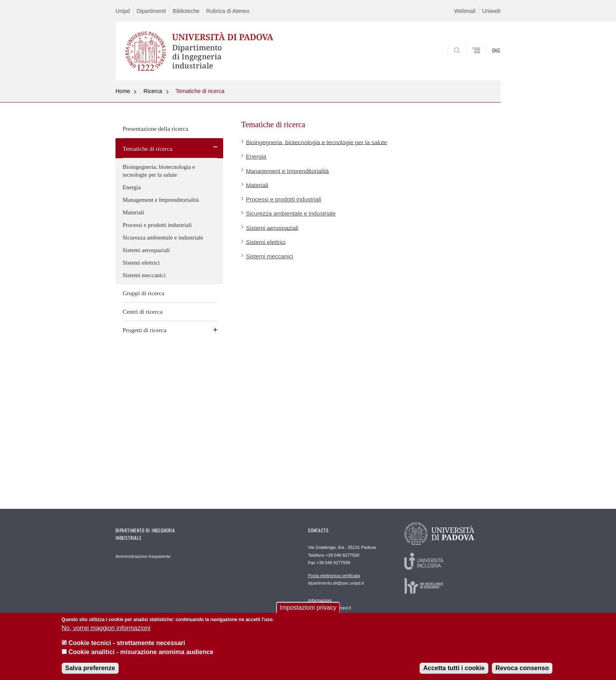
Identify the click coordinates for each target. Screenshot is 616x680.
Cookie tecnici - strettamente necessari (127, 647)
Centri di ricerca (142, 312)
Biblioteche (186, 11)
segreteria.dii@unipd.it (330, 604)
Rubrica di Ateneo (228, 11)
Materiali (133, 212)
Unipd (123, 11)
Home (123, 91)
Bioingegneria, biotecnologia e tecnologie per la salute (159, 171)
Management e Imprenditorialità (161, 200)
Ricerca (153, 91)
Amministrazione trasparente (143, 556)
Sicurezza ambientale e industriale (163, 238)
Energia (132, 187)
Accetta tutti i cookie (454, 672)
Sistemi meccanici (144, 275)
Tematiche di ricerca (200, 91)
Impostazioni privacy (308, 611)
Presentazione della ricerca (155, 129)
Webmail (465, 11)
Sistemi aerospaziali (146, 250)
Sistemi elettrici (141, 263)
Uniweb (491, 11)
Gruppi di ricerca (144, 293)
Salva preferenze (90, 672)
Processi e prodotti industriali (157, 225)
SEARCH (487, 62)
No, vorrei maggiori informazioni (106, 632)
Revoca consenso (522, 672)
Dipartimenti (151, 11)
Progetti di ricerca (145, 330)
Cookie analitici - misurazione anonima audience (141, 655)
